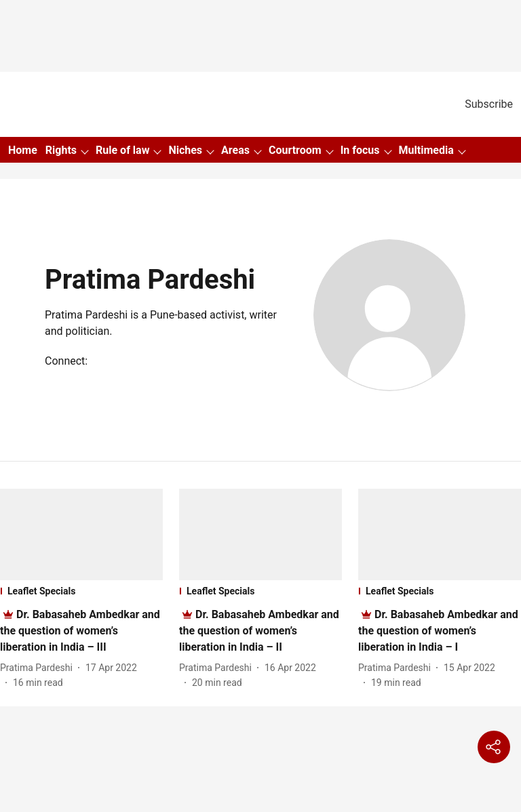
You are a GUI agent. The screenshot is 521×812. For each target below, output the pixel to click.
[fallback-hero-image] (81, 534)
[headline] (80, 631)
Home (23, 150)
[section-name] (81, 591)
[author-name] (39, 668)
